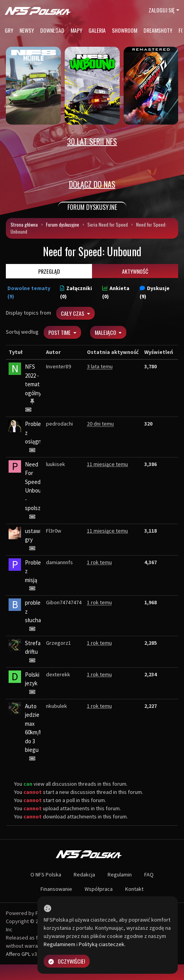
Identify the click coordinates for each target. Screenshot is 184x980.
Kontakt (134, 889)
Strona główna (24, 224)
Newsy (27, 30)
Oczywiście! (67, 961)
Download (52, 30)
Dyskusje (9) (155, 292)
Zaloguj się (162, 10)
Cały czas (73, 313)
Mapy (76, 30)
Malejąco (106, 332)
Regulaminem (59, 944)
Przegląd (49, 271)
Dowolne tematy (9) (29, 292)
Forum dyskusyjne (63, 224)
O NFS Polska (46, 874)
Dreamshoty (158, 30)
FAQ (149, 874)
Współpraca (99, 889)
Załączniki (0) (76, 292)
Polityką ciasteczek (102, 944)
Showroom (125, 30)
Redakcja (84, 874)
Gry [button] (9, 30)
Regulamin (120, 874)
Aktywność (135, 271)
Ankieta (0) (116, 292)
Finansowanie (56, 889)
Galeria (97, 30)
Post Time (60, 332)
